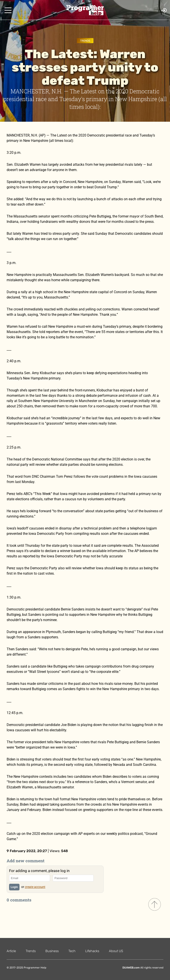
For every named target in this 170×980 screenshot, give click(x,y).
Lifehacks (92, 951)
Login (14, 887)
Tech (72, 951)
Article (11, 951)
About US (116, 951)
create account (35, 887)
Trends (85, 41)
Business (52, 951)
